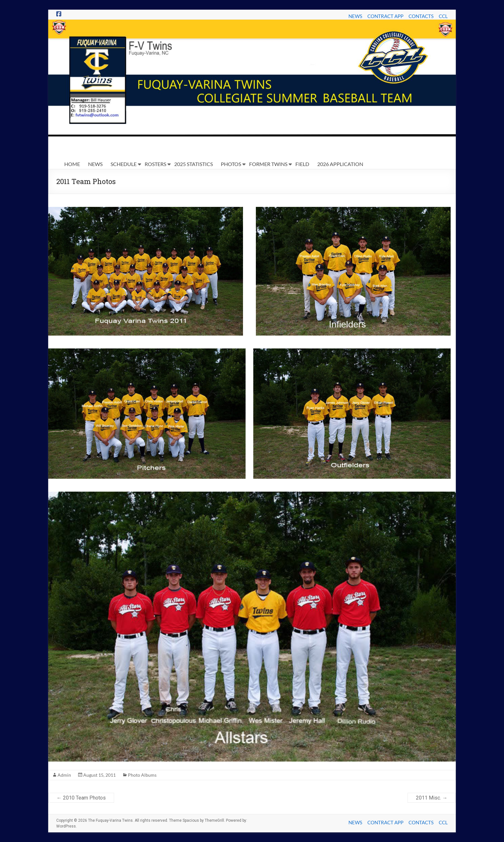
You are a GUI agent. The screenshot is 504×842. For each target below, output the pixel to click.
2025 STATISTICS (194, 164)
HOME (72, 164)
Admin (64, 775)
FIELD (302, 164)
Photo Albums (142, 775)
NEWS (355, 16)
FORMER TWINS (268, 164)
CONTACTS (421, 16)
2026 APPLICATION (340, 164)
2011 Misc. (432, 798)
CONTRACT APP (385, 16)
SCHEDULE (124, 164)
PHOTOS (231, 164)
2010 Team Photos (81, 798)
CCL (443, 16)
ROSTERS (155, 164)
